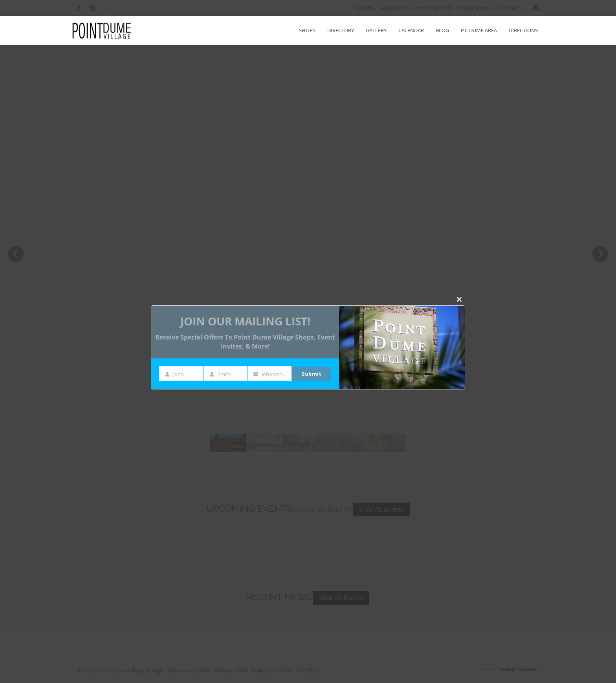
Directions (523, 30)
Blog (442, 30)
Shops (307, 30)
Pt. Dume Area (479, 30)
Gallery (376, 30)
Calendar (411, 30)
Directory (341, 30)
